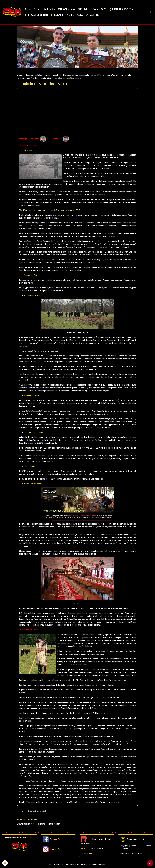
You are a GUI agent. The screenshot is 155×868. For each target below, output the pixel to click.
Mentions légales (55, 865)
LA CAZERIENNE (93, 15)
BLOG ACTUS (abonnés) (37, 15)
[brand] (12, 12)
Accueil (28, 9)
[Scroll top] (150, 863)
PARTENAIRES (84, 9)
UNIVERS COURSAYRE (120, 9)
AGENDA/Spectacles (67, 9)
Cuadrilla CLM (50, 9)
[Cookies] (5, 863)
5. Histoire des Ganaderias (43, 78)
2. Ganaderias (25, 78)
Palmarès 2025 (100, 9)
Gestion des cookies (99, 865)
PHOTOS (70, 15)
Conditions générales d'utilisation (76, 865)
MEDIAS (80, 15)
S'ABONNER (58, 15)
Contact (38, 9)
